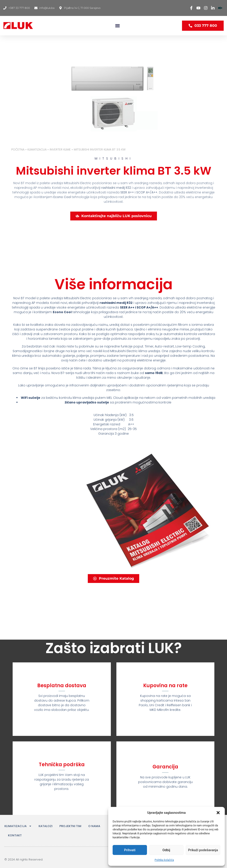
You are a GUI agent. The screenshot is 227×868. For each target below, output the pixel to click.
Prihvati (130, 850)
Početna (18, 149)
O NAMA (94, 826)
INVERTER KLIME (60, 149)
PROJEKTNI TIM (70, 826)
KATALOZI (46, 826)
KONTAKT (15, 835)
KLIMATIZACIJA (37, 149)
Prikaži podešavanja (203, 850)
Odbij (166, 850)
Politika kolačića (164, 860)
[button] (218, 813)
